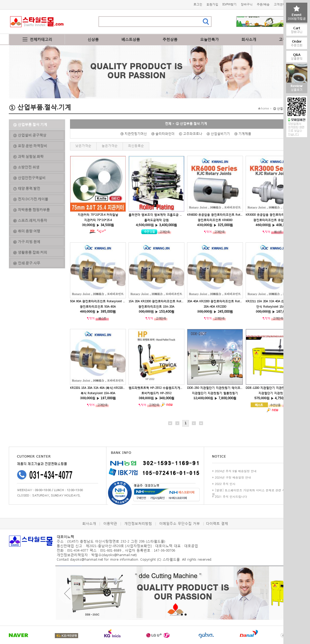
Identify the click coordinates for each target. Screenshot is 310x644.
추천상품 (170, 39)
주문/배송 (263, 4)
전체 (168, 123)
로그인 (198, 4)
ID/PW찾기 (230, 4)
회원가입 (212, 4)
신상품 (93, 39)
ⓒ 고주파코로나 (192, 134)
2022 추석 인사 (225, 484)
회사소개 (249, 39)
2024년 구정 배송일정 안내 (233, 477)
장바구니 (247, 4)
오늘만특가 (209, 39)
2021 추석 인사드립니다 (231, 497)
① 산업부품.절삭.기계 (191, 123)
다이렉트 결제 (217, 523)
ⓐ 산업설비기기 (220, 134)
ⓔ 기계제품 (244, 134)
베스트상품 (131, 39)
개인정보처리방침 (138, 523)
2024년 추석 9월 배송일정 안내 (236, 471)
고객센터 (280, 4)
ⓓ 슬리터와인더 (164, 134)
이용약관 (110, 523)
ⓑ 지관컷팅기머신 (135, 134)
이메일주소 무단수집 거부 (179, 523)
